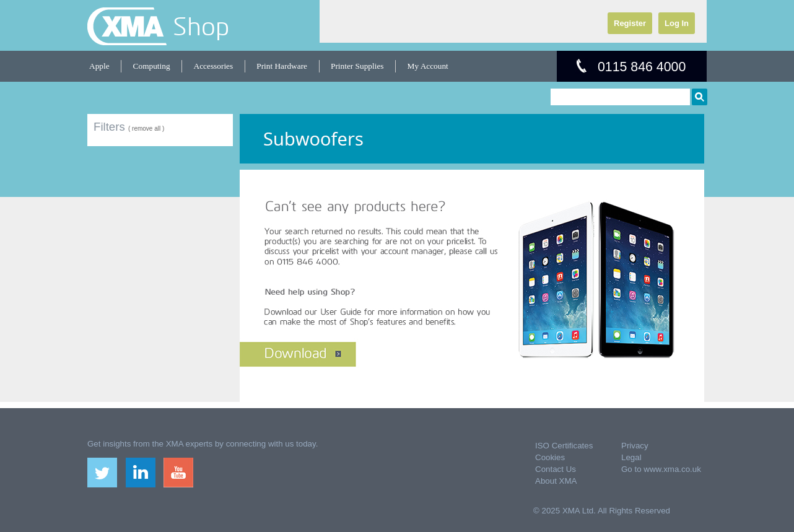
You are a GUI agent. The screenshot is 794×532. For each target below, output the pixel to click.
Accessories (214, 66)
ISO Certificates (564, 446)
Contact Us (556, 469)
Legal (631, 457)
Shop (201, 26)
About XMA (556, 481)
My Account (428, 66)
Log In (677, 23)
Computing (152, 66)
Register (630, 23)
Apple (99, 66)
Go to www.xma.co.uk (661, 469)
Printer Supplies (357, 66)
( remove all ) (146, 129)
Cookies (550, 457)
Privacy (635, 446)
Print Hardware (282, 66)
